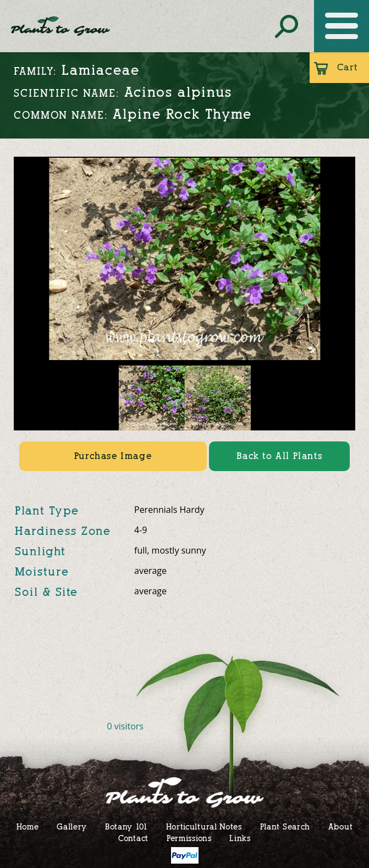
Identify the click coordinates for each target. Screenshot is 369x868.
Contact (133, 838)
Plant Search (285, 826)
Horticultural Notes (204, 826)
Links (240, 838)
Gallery (72, 826)
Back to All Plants (279, 456)
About (341, 826)
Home (28, 826)
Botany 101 (126, 826)
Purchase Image (113, 456)
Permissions (189, 838)
